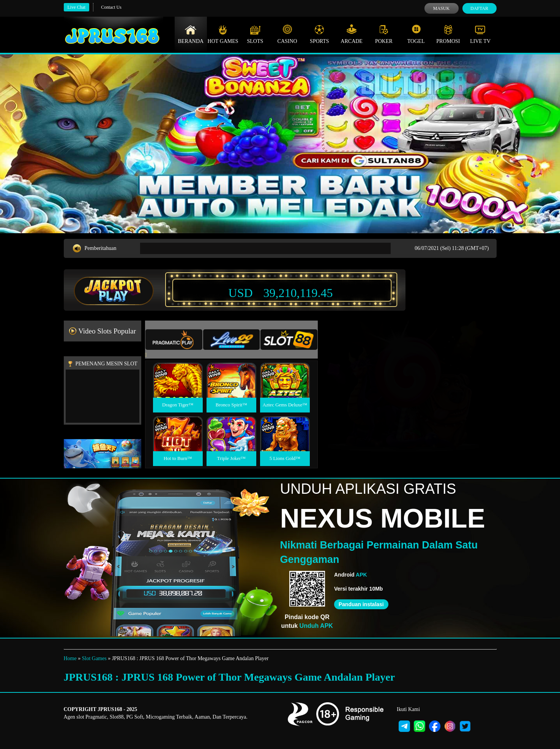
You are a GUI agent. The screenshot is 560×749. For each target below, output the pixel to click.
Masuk (441, 8)
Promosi (448, 34)
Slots (255, 34)
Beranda (191, 34)
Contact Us (111, 7)
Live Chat (77, 7)
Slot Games (94, 658)
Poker (384, 34)
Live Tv (480, 34)
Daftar (479, 8)
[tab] (174, 340)
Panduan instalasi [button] (361, 604)
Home (70, 658)
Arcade (352, 34)
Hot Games (223, 34)
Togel (416, 34)
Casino (287, 34)
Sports (319, 34)
